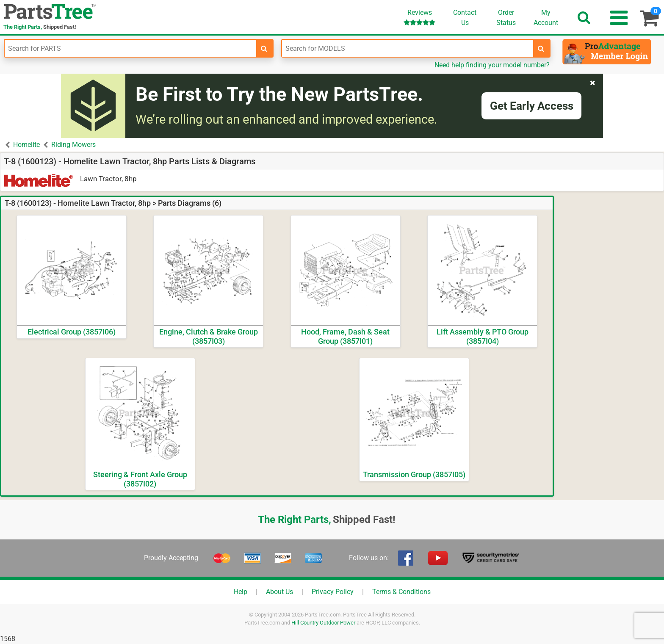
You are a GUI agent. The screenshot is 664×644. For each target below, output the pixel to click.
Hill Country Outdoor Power (323, 623)
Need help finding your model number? (492, 65)
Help (241, 592)
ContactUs (465, 18)
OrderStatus (506, 18)
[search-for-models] (541, 48)
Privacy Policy (333, 592)
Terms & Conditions (401, 592)
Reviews (419, 17)
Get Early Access (532, 106)
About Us (279, 592)
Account (546, 17)
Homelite (26, 145)
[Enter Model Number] (408, 48)
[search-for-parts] (264, 48)
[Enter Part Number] (130, 48)
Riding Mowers (73, 145)
